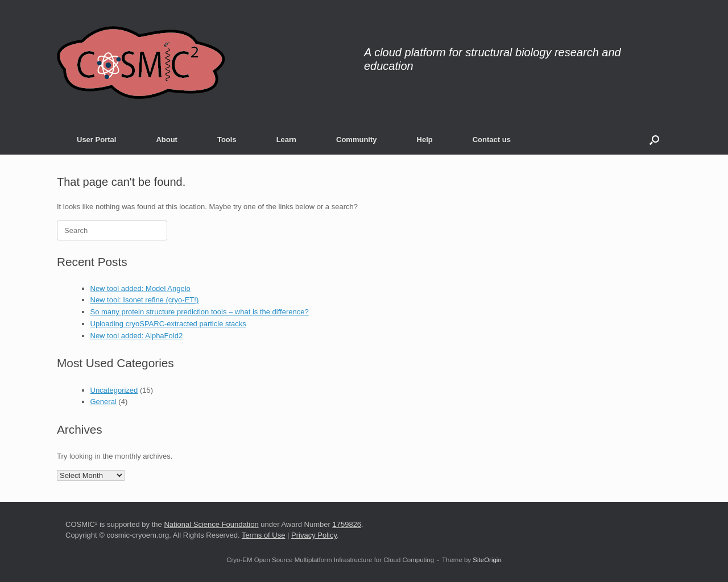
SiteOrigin (487, 560)
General (104, 402)
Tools (227, 140)
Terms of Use (264, 535)
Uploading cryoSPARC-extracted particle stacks (168, 324)
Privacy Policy (314, 535)
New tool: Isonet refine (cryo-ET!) (145, 300)
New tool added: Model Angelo (140, 288)
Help (425, 140)
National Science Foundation (211, 524)
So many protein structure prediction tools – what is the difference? (200, 312)
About (167, 140)
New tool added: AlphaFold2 (137, 336)
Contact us (492, 140)
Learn (286, 140)
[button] (654, 140)
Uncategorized (114, 390)
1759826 (347, 524)
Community (357, 140)
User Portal (96, 140)
